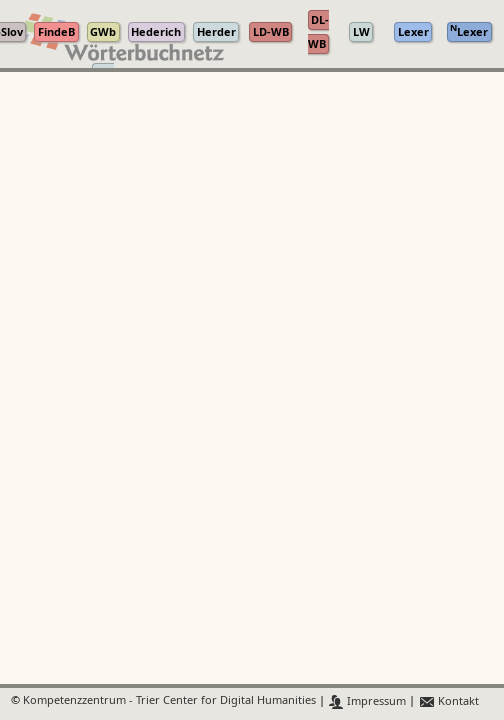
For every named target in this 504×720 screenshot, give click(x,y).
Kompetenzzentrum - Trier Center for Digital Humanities (169, 701)
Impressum (367, 701)
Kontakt (448, 701)
